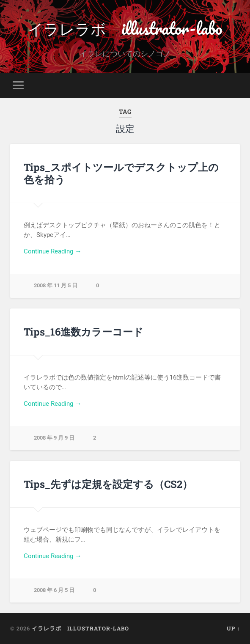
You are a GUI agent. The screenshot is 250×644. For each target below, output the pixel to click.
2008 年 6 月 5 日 (54, 590)
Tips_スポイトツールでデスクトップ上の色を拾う (121, 173)
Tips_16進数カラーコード (84, 332)
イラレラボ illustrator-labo (125, 28)
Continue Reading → (52, 251)
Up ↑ (233, 628)
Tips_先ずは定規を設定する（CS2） (108, 484)
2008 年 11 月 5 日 (56, 285)
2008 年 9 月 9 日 (54, 438)
